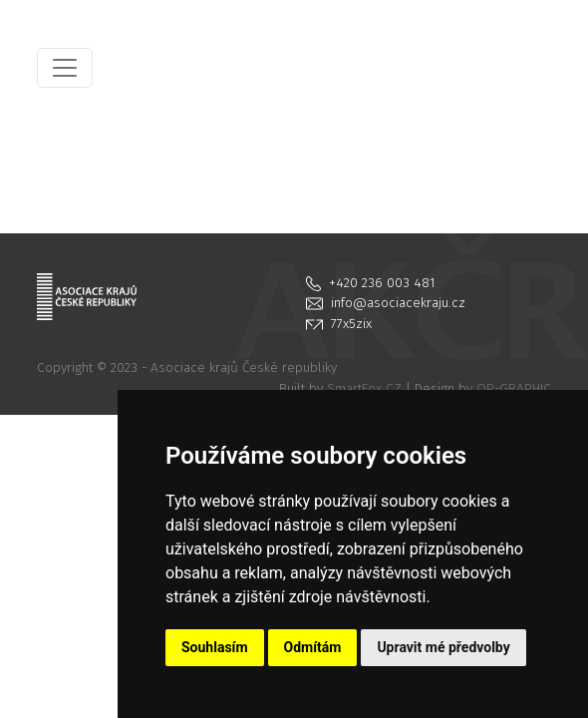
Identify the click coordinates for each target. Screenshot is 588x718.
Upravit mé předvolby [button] (443, 647)
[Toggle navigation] (65, 68)
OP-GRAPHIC (514, 388)
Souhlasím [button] (215, 647)
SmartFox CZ (364, 388)
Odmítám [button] (313, 647)
